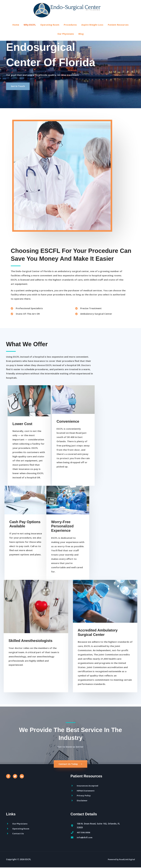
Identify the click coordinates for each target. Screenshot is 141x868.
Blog (81, 37)
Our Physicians (66, 37)
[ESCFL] (71, 12)
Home (16, 28)
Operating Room (50, 28)
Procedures (70, 28)
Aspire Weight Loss (92, 28)
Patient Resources (118, 28)
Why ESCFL (30, 28)
